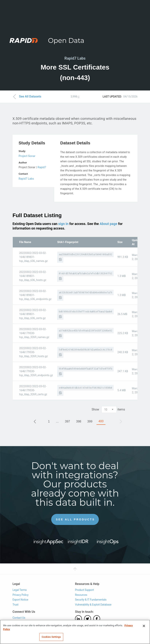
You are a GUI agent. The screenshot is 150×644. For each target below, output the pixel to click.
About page (108, 224)
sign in (63, 224)
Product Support (84, 590)
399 (90, 421)
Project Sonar (27, 156)
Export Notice (20, 600)
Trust (16, 605)
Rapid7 (42, 167)
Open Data (66, 40)
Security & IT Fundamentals (91, 600)
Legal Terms (20, 590)
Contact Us (19, 618)
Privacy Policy (21, 595)
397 (67, 421)
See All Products (75, 519)
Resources (81, 595)
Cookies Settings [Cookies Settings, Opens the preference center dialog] (51, 637)
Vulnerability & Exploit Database (93, 605)
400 (101, 421)
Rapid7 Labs (26, 179)
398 (79, 421)
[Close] (144, 626)
